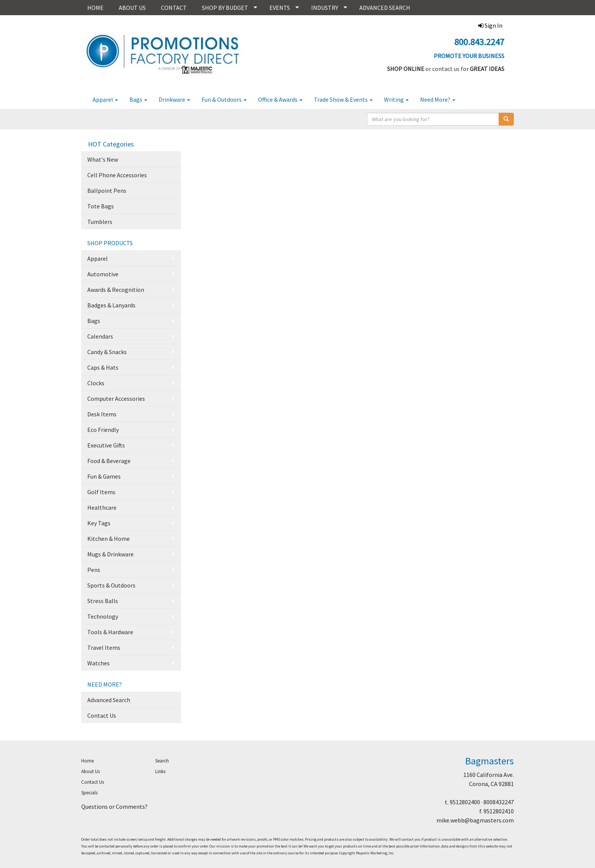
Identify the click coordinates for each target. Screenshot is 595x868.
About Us (91, 771)
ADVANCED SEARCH (385, 8)
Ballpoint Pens (107, 191)
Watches (98, 663)
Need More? (438, 99)
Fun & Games (104, 476)
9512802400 (465, 802)
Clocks (96, 383)
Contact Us (102, 715)
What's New (103, 159)
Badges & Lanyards (111, 305)
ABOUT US (132, 8)
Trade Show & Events (343, 99)
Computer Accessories (116, 399)
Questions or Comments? (114, 807)
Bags (138, 99)
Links (160, 771)
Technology (103, 616)
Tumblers (100, 222)
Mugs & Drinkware (110, 554)
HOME (95, 8)
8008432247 (499, 802)
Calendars (100, 336)
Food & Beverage (109, 461)
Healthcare (102, 507)
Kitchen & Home (109, 539)
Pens (94, 570)
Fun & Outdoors (224, 99)
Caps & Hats (103, 367)
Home (87, 761)
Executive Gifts (106, 445)
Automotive (103, 274)
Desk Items (102, 414)
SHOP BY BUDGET (225, 8)
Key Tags (99, 523)
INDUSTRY (325, 8)
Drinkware (174, 99)
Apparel (105, 99)
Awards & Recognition (116, 290)
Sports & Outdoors (111, 585)
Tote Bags (101, 206)
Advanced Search (109, 700)
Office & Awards (280, 99)
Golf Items (101, 492)
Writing (396, 99)
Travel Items (104, 647)
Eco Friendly (103, 430)
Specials (89, 793)
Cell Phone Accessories (117, 175)
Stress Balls (103, 601)
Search (162, 761)
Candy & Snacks (107, 352)
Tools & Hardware (110, 632)
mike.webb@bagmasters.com (475, 820)
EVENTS (280, 8)
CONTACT (174, 8)
